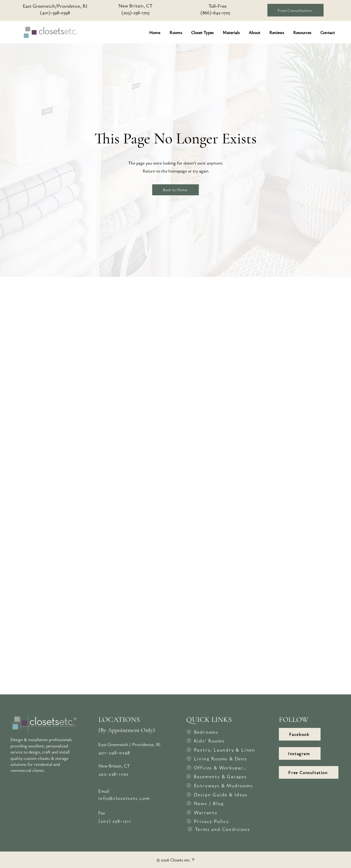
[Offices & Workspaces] (217, 767)
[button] (176, 32)
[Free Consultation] (295, 10)
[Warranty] (217, 812)
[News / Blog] (217, 803)
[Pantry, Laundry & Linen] (221, 750)
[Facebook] (300, 734)
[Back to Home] (175, 190)
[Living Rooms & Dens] (217, 758)
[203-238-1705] (130, 774)
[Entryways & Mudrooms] (220, 785)
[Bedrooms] (217, 732)
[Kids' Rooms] (217, 741)
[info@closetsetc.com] (129, 798)
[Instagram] (300, 753)
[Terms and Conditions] (220, 829)
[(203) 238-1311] (129, 821)
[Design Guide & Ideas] (217, 794)
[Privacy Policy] (217, 821)
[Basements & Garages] (216, 776)
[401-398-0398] (129, 752)
